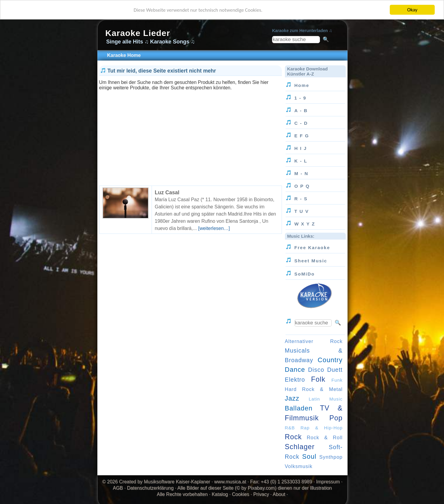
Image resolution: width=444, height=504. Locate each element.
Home (302, 85)
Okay (412, 10)
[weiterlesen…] (214, 228)
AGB (118, 488)
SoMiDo (305, 274)
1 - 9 (300, 98)
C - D (301, 123)
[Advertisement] (191, 133)
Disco (316, 370)
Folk (318, 379)
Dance (295, 370)
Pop (336, 418)
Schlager (300, 447)
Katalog (220, 494)
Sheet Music (311, 261)
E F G (302, 136)
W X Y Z (305, 224)
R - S (301, 199)
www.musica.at (230, 482)
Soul (309, 456)
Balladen (299, 408)
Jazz (292, 398)
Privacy (261, 494)
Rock (293, 437)
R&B (290, 428)
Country (330, 360)
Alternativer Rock (314, 341)
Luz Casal (167, 192)
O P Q (302, 186)
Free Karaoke (312, 248)
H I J (301, 148)
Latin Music (326, 399)
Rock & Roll (325, 437)
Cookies (241, 494)
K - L (301, 161)
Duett (335, 370)
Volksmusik (299, 466)
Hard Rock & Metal (314, 389)
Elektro (295, 380)
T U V (302, 211)
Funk (337, 380)
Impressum (328, 482)
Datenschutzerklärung (150, 488)
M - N (302, 173)
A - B (301, 110)
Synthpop (331, 457)
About (279, 494)
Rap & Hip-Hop (322, 428)
